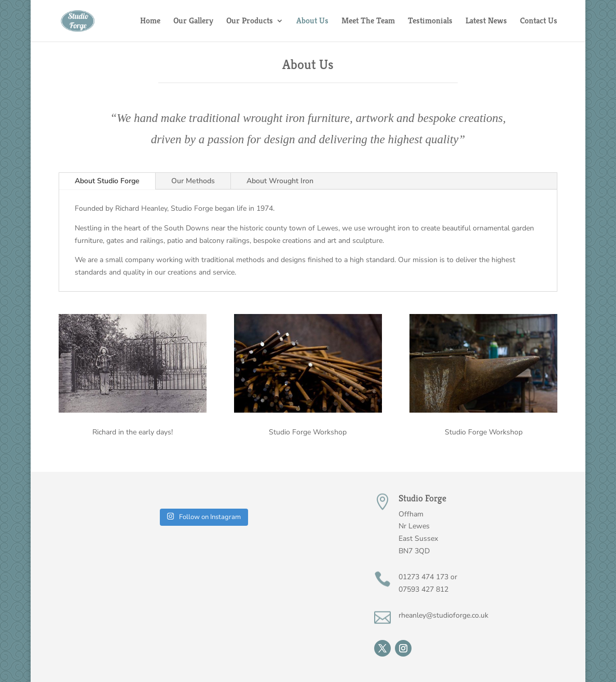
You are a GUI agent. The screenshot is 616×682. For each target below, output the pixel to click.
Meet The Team (368, 22)
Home (150, 22)
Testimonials (430, 22)
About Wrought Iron (280, 181)
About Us (312, 22)
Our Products (250, 22)
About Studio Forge (107, 181)
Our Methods (193, 181)
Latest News (486, 22)
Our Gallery (193, 22)
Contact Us (539, 22)
